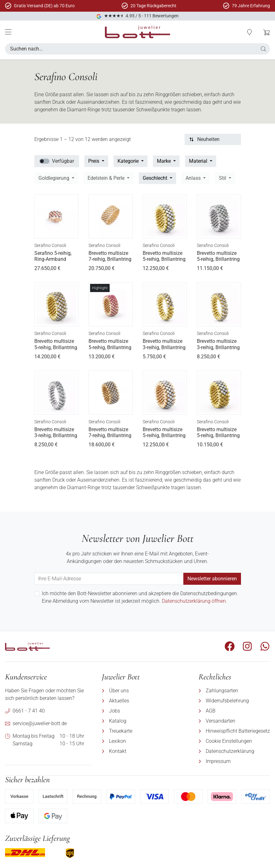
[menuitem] (145, 691)
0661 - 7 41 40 (29, 711)
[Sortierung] (213, 139)
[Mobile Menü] (8, 32)
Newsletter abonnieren (212, 579)
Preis (94, 161)
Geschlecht (156, 178)
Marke (164, 161)
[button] (263, 49)
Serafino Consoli (50, 245)
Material (199, 161)
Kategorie (129, 161)
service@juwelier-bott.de (40, 723)
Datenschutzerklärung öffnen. (195, 601)
